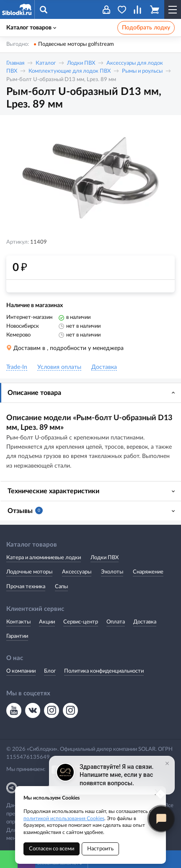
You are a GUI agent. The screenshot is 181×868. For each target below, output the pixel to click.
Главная (15, 63)
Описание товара (34, 393)
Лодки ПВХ (81, 63)
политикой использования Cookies (64, 818)
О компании (21, 671)
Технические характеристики (53, 491)
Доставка (145, 622)
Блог (50, 671)
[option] (90, 178)
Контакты (18, 622)
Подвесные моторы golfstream (76, 44)
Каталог (46, 63)
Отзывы (25, 510)
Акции (47, 622)
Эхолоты (112, 572)
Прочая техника (26, 587)
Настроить (100, 849)
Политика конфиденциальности (104, 671)
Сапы (61, 587)
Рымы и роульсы (142, 71)
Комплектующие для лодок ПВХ (70, 71)
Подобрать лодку (146, 28)
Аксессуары (77, 572)
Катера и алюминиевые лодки (44, 558)
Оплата (116, 622)
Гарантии (17, 636)
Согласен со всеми (52, 849)
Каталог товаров (31, 28)
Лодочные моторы (29, 572)
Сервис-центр (81, 622)
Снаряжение (148, 572)
